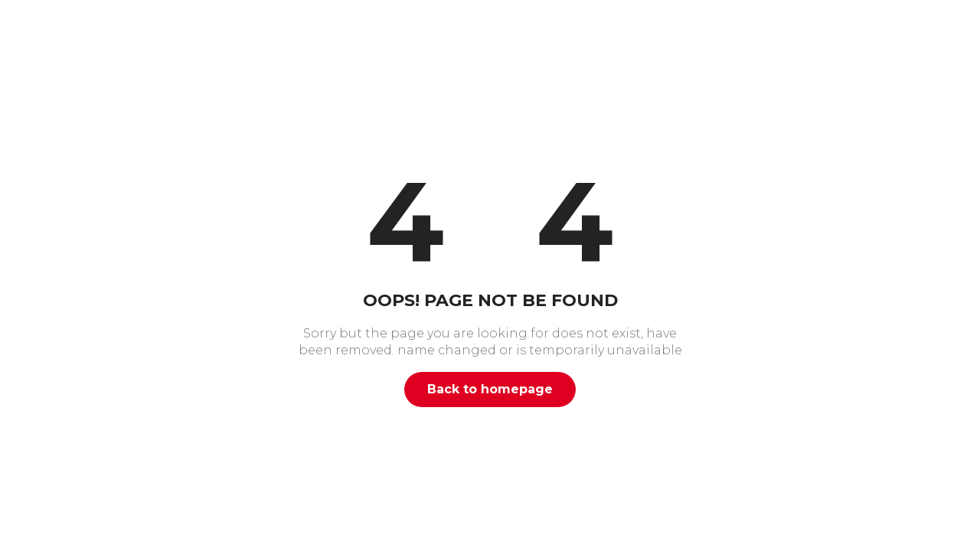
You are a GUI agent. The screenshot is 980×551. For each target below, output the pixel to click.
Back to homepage (490, 389)
